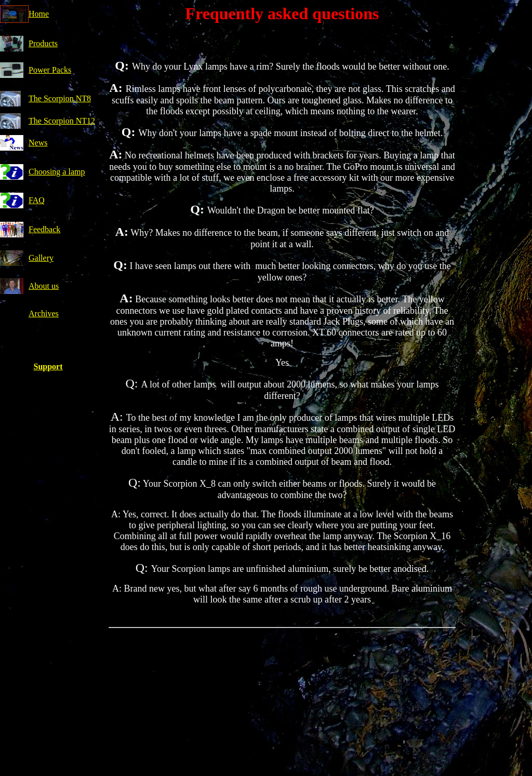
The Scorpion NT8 (60, 98)
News (38, 143)
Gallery (41, 258)
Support (48, 366)
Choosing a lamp (57, 172)
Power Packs (50, 70)
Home (39, 14)
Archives (44, 313)
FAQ (37, 200)
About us (44, 286)
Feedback (44, 229)
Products (43, 43)
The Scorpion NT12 (62, 121)
